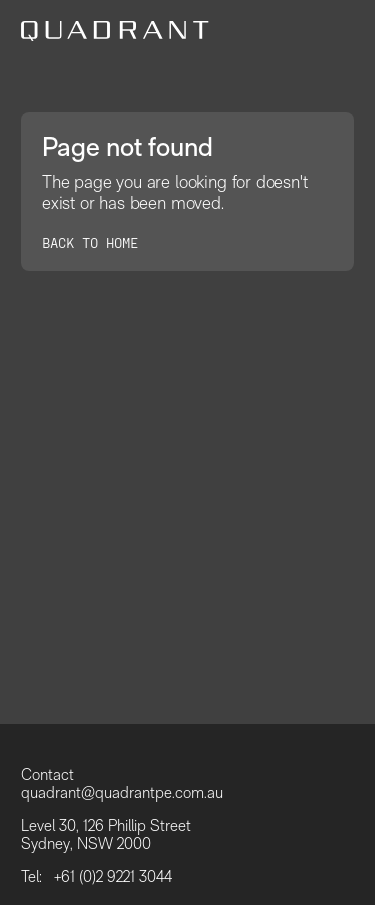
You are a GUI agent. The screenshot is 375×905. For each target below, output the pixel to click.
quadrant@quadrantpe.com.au (122, 793)
